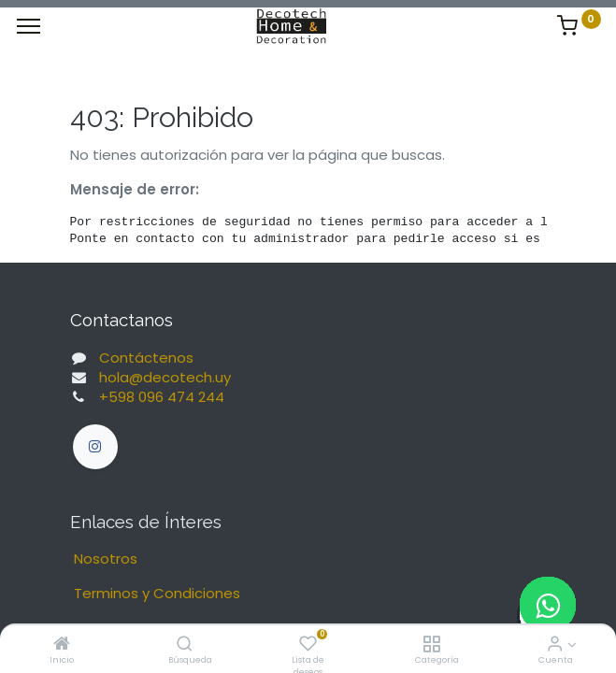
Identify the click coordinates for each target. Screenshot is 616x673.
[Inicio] (62, 644)
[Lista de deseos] (308, 644)
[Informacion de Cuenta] (555, 644)
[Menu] (29, 26)
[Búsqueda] (185, 644)
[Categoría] (431, 644)
